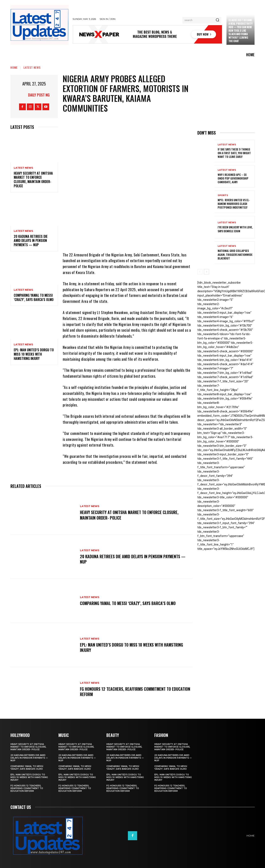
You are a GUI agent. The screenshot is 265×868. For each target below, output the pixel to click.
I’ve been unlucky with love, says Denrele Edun (235, 229)
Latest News (32, 67)
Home (14, 67)
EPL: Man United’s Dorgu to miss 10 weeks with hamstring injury (34, 354)
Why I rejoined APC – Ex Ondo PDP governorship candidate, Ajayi (233, 178)
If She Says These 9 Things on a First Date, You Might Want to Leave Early (234, 153)
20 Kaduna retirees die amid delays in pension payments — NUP (31, 241)
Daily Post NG (39, 95)
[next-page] (206, 272)
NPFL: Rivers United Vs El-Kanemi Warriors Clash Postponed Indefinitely (234, 204)
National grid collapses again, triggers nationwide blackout (235, 254)
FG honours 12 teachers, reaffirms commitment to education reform (126, 692)
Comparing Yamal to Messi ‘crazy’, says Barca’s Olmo (34, 297)
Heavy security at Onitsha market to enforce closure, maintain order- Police (33, 180)
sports (223, 195)
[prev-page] (200, 272)
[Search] (217, 20)
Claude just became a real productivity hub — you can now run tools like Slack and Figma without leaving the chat (241, 30)
